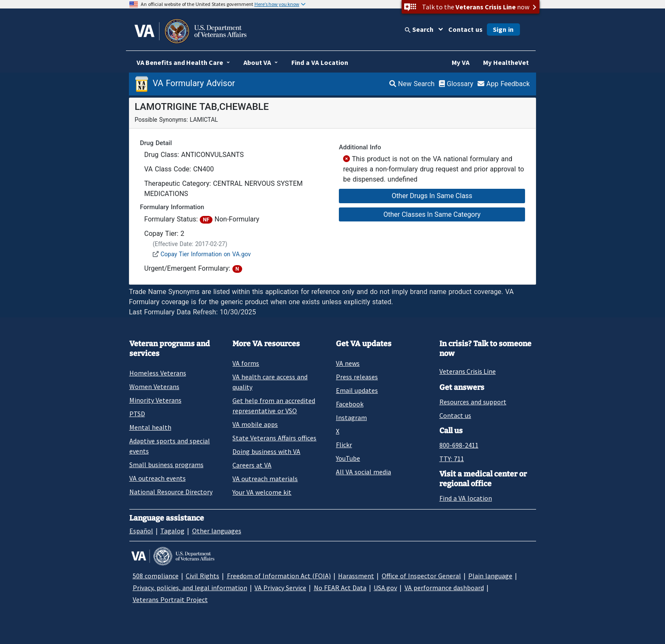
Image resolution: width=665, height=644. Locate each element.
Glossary (456, 84)
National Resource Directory (171, 492)
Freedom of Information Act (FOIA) (279, 576)
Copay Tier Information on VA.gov (205, 254)
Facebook (350, 404)
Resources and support (473, 402)
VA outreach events (158, 478)
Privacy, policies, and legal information (190, 588)
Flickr (344, 445)
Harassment (356, 576)
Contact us (465, 29)
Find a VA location (466, 498)
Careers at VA (252, 465)
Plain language (490, 576)
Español (141, 531)
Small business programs (166, 465)
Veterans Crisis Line (468, 371)
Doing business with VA (266, 451)
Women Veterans (154, 386)
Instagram (351, 417)
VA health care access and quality (270, 382)
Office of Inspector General (421, 576)
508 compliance (156, 576)
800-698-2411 (459, 445)
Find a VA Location (320, 62)
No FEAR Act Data (340, 588)
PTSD (137, 414)
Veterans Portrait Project (170, 599)
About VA (257, 62)
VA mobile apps (255, 424)
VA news (348, 363)
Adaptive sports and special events (170, 446)
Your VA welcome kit (262, 492)
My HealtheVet (506, 62)
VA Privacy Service (280, 588)
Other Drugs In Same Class (432, 196)
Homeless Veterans (158, 373)
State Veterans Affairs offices (274, 438)
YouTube (348, 458)
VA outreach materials (265, 479)
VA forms (246, 363)
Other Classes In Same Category (432, 214)
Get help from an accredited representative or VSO (274, 406)
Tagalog (172, 531)
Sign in (503, 29)
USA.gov (385, 588)
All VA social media (363, 472)
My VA (461, 62)
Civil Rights (203, 576)
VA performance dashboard (444, 588)
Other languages (217, 531)
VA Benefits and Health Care (180, 62)
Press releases (357, 377)
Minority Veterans (155, 400)
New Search (412, 84)
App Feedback (504, 84)
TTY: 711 (452, 459)
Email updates (357, 390)
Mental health (150, 427)
